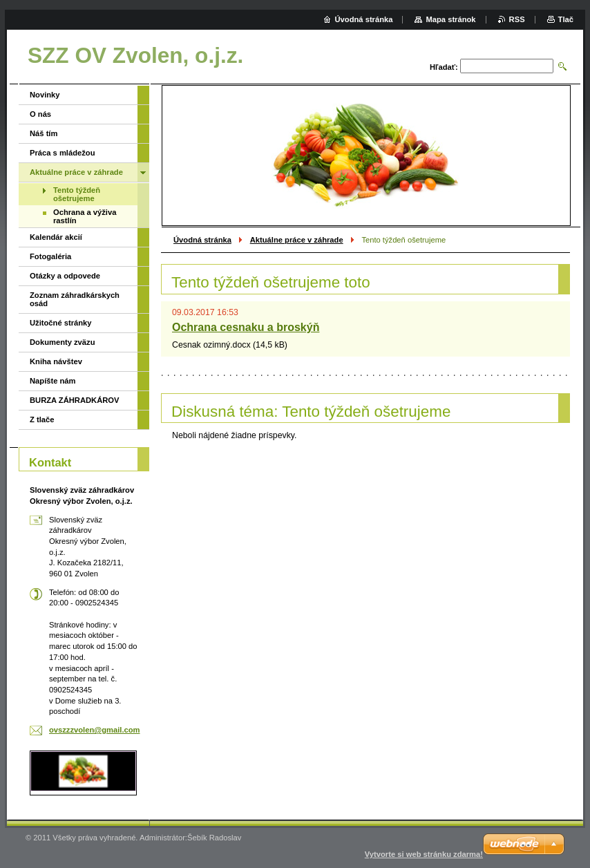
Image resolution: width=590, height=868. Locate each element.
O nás (40, 114)
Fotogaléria (50, 256)
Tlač (566, 19)
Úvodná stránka (202, 240)
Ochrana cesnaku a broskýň (246, 327)
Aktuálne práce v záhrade (297, 240)
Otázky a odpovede (65, 276)
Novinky (45, 95)
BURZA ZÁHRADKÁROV (74, 400)
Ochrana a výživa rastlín (85, 216)
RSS (517, 19)
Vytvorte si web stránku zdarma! (424, 854)
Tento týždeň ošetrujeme (77, 194)
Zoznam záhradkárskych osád (75, 299)
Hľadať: (444, 67)
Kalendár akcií (56, 237)
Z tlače (42, 419)
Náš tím (44, 133)
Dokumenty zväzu (63, 342)
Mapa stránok (450, 19)
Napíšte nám (53, 381)
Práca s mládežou (63, 153)
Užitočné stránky (61, 323)
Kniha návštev (56, 361)
